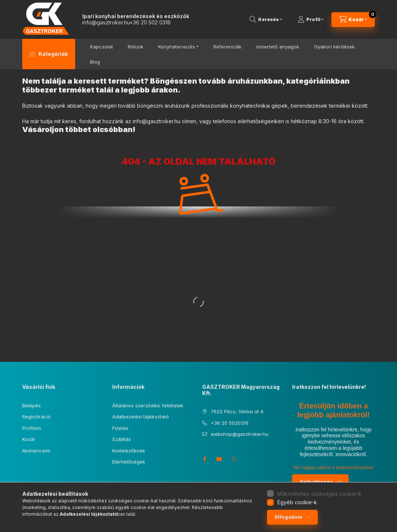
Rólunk (136, 47)
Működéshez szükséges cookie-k (319, 494)
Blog (95, 62)
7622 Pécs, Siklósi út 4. (238, 411)
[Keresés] (266, 20)
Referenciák (227, 47)
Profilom (32, 428)
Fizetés (120, 428)
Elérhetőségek (129, 462)
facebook (204, 459)
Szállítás (122, 439)
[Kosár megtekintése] (353, 20)
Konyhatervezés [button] (177, 47)
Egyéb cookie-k (297, 502)
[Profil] (311, 20)
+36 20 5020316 (230, 423)
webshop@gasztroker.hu (240, 434)
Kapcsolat (101, 47)
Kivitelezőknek (129, 451)
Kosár (29, 439)
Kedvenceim (36, 451)
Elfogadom (288, 517)
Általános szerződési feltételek (148, 405)
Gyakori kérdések (334, 47)
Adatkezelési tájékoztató (141, 417)
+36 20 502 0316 (150, 22)
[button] (49, 54)
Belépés (31, 405)
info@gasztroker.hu (106, 22)
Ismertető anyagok (278, 47)
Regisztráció (36, 417)
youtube (219, 459)
